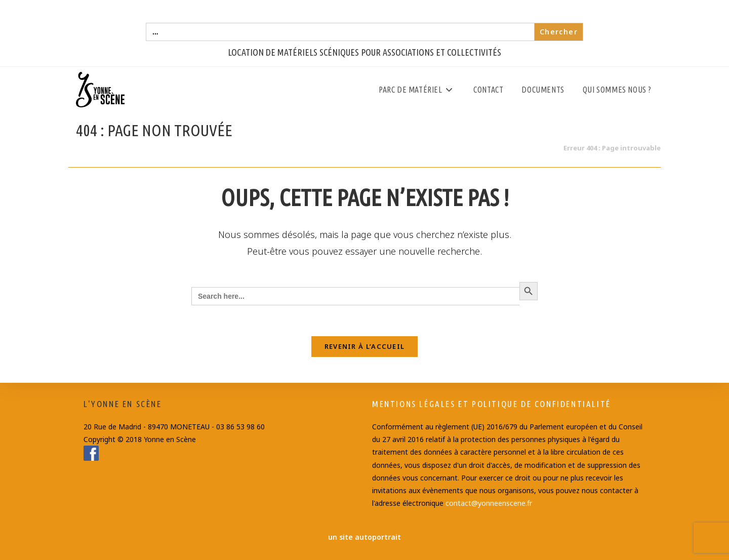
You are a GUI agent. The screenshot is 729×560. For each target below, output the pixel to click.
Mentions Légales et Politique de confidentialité (492, 404)
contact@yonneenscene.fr (489, 503)
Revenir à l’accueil (365, 346)
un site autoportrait (364, 537)
